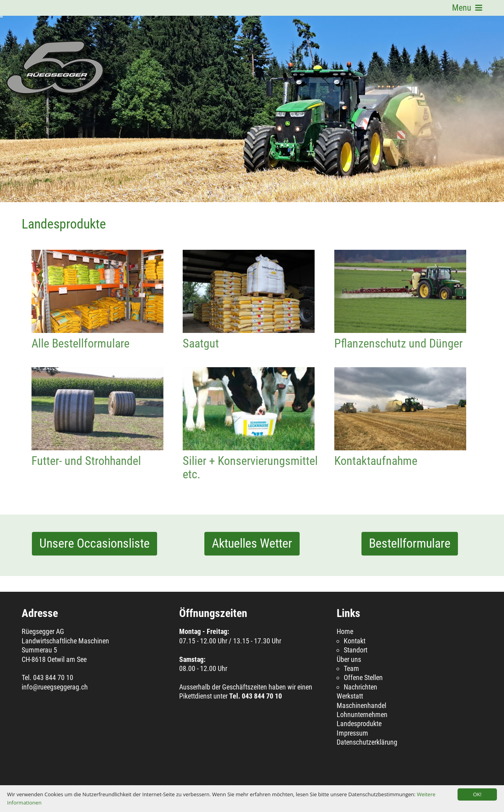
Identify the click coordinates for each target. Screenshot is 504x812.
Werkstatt (350, 696)
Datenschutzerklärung (367, 742)
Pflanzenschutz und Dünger (400, 291)
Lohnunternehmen (362, 714)
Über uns (349, 659)
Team (351, 668)
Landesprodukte (359, 724)
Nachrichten (360, 687)
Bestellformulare (410, 543)
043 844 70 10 (53, 677)
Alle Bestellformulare (97, 291)
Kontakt (355, 641)
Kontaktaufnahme (400, 409)
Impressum (352, 733)
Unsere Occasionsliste (94, 543)
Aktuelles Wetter (252, 543)
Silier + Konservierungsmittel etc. (249, 409)
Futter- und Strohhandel (97, 409)
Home (345, 631)
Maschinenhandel (361, 705)
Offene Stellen (363, 677)
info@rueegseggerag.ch (55, 687)
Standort (356, 650)
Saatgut (249, 291)
